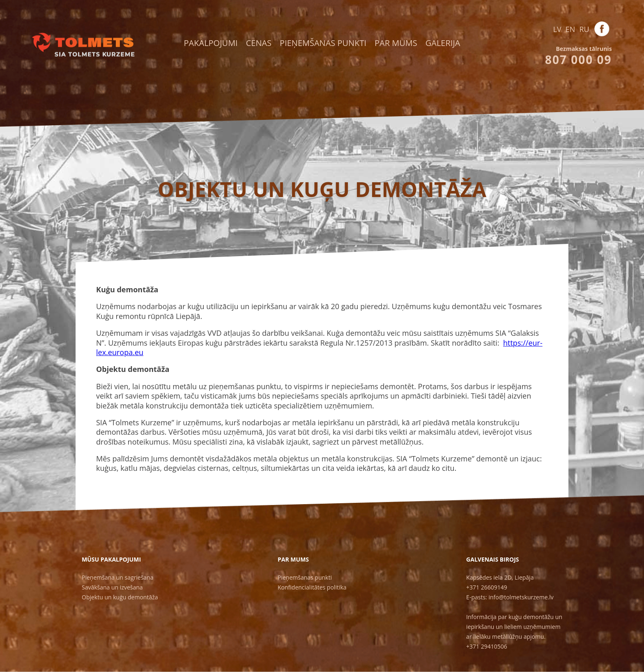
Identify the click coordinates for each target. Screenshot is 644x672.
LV (557, 29)
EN (570, 29)
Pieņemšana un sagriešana (117, 577)
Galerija (443, 43)
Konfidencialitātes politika (312, 587)
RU (584, 29)
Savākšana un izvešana (112, 587)
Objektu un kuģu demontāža (120, 597)
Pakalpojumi (211, 43)
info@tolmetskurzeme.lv (521, 597)
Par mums (396, 43)
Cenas (259, 43)
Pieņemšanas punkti (323, 43)
